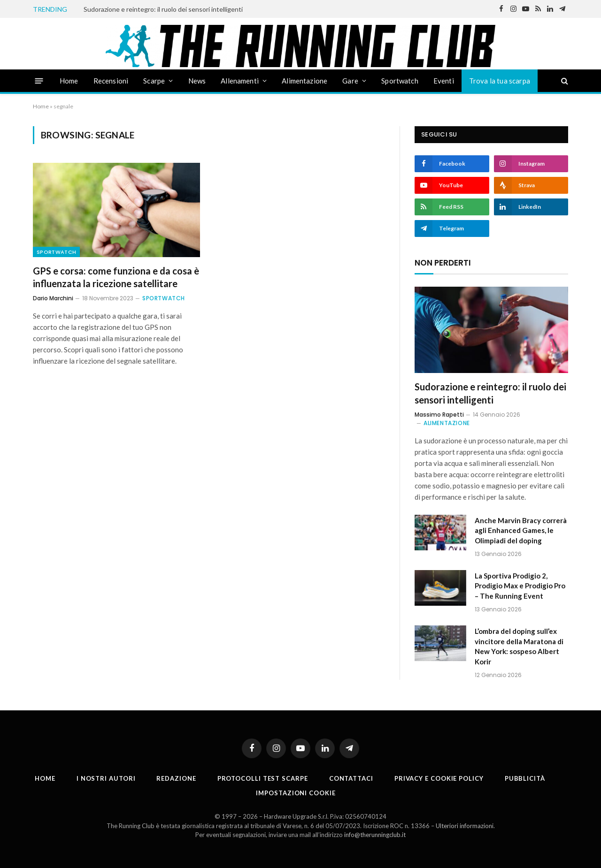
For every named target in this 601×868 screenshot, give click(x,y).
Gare (350, 81)
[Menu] (39, 80)
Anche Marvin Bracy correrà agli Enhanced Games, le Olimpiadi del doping (521, 530)
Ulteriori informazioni (465, 826)
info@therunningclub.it (375, 835)
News (197, 81)
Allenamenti (240, 81)
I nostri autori (106, 778)
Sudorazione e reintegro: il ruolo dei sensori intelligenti (163, 9)
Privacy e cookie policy (439, 778)
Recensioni (111, 81)
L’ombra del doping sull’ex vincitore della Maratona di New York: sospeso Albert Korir (519, 646)
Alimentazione (304, 81)
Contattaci (351, 778)
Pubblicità (525, 778)
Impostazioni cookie (296, 793)
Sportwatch (400, 81)
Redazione (176, 778)
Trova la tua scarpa (500, 81)
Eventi (444, 81)
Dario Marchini (53, 298)
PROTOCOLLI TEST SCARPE (263, 778)
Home (69, 81)
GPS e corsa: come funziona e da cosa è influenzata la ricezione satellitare (116, 277)
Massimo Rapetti (439, 415)
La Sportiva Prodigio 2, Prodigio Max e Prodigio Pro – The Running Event (520, 586)
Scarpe (154, 81)
